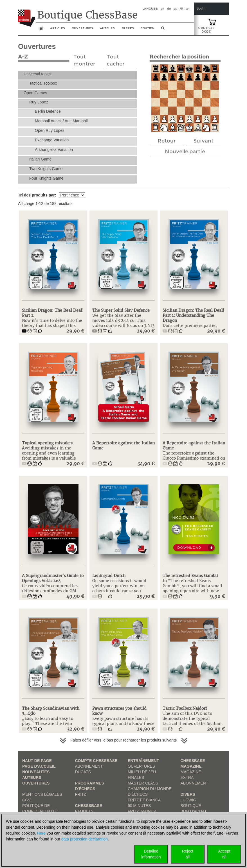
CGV (26, 800)
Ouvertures (36, 783)
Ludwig (188, 800)
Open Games (35, 93)
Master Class (143, 783)
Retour (167, 141)
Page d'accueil (39, 766)
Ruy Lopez (39, 102)
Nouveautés (36, 772)
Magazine (191, 772)
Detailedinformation (151, 854)
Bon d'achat (194, 811)
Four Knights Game (46, 178)
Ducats (83, 772)
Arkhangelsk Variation (54, 150)
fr (181, 9)
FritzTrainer (142, 811)
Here (41, 833)
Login (201, 9)
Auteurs (107, 28)
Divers (188, 794)
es (175, 9)
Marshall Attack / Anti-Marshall (61, 121)
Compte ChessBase (96, 761)
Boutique (191, 806)
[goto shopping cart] (212, 22)
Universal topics (38, 74)
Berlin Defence (48, 111)
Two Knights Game (46, 169)
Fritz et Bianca (144, 800)
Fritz (81, 794)
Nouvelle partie (185, 152)
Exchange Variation (52, 140)
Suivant (203, 141)
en (162, 9)
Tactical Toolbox (43, 83)
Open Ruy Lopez (50, 130)
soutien (148, 28)
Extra (187, 777)
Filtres (128, 28)
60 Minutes (139, 806)
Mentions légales (42, 794)
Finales (136, 777)
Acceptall (224, 854)
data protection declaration (85, 839)
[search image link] (163, 30)
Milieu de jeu (142, 772)
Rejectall (188, 854)
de (169, 9)
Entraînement (143, 761)
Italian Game (40, 159)
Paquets (84, 811)
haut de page (37, 761)
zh (188, 9)
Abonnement (89, 766)
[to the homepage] (27, 14)
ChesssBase (89, 806)
